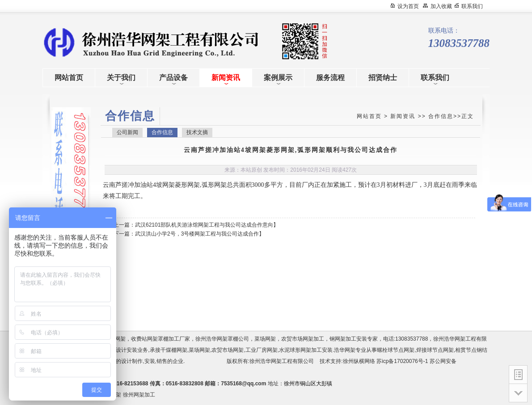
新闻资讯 (403, 116)
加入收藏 (441, 6)
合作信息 (441, 116)
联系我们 (472, 6)
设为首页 (408, 6)
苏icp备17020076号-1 (402, 361)
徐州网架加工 (139, 395)
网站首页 (369, 116)
